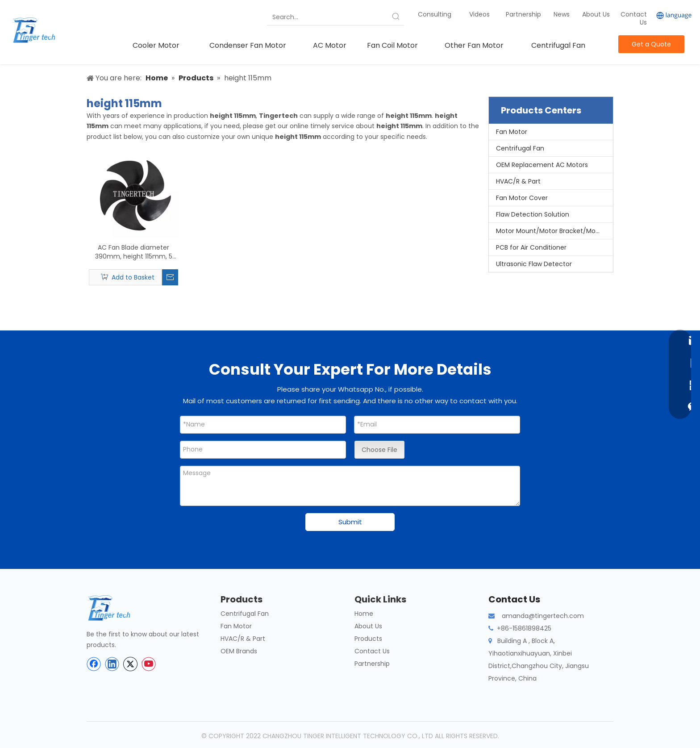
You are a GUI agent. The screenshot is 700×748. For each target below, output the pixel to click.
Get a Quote (651, 44)
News (562, 14)
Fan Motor (512, 132)
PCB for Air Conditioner (531, 247)
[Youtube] (149, 664)
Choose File (379, 450)
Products (368, 639)
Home (364, 614)
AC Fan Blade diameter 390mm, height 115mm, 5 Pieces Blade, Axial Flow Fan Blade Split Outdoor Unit (133, 252)
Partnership (524, 14)
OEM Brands (239, 651)
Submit (350, 522)
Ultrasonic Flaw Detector (534, 264)
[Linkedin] (112, 664)
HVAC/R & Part (518, 181)
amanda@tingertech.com (543, 616)
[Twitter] (130, 664)
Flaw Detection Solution (533, 214)
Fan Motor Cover (522, 198)
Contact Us (634, 18)
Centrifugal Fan (520, 148)
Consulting (435, 14)
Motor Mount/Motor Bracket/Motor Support (554, 231)
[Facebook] (94, 664)
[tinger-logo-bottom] (116, 608)
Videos (479, 14)
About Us (596, 14)
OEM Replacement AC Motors (542, 165)
